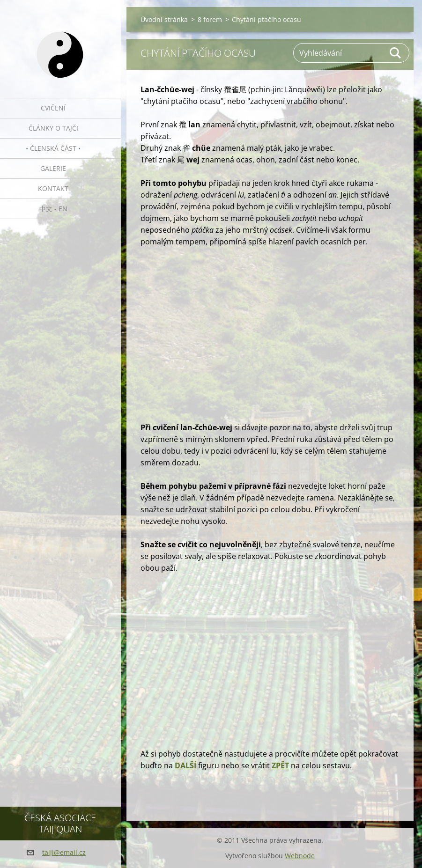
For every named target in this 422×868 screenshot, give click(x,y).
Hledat (396, 53)
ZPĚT (280, 765)
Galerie (53, 168)
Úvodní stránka (164, 19)
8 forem (210, 19)
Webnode (300, 856)
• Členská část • (53, 148)
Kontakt (53, 188)
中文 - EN (53, 209)
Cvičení (53, 108)
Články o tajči (53, 128)
